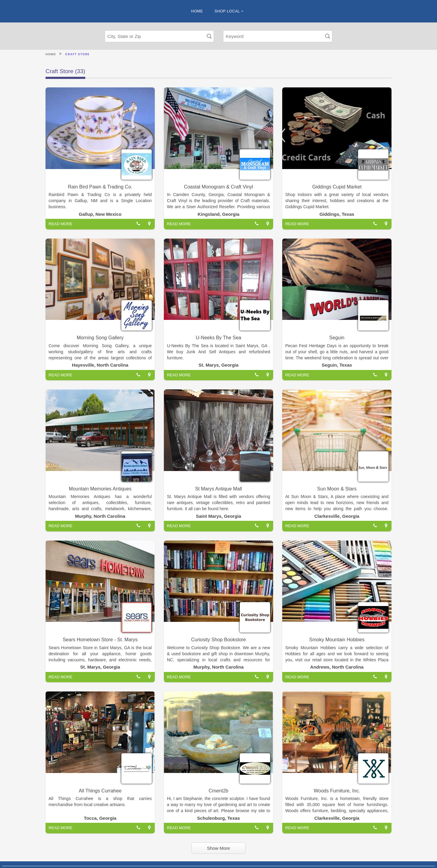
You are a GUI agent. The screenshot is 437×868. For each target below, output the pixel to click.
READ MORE (61, 224)
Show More (218, 848)
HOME (197, 11)
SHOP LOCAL (229, 11)
